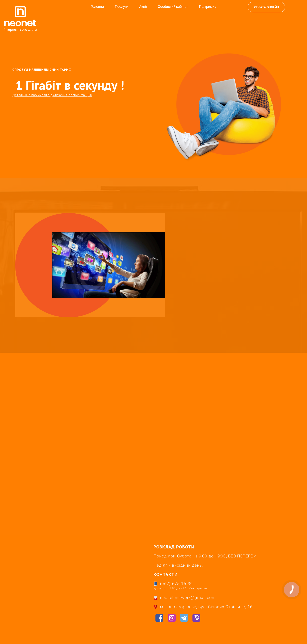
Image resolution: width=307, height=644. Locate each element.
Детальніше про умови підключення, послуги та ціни (52, 95)
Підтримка (208, 7)
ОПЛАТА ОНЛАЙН (267, 7)
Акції (143, 7)
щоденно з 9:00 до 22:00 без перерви (180, 588)
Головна (97, 7)
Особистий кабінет (173, 7)
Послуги (121, 7)
